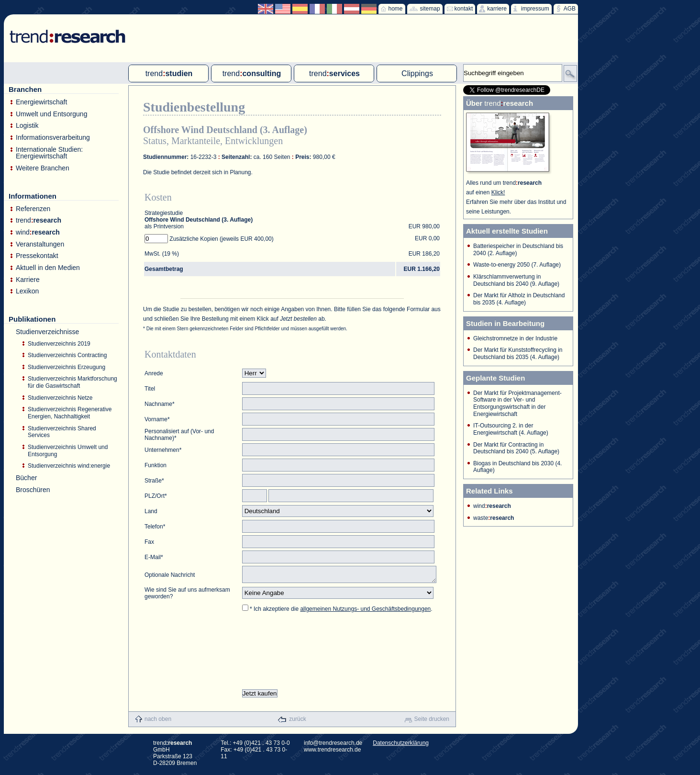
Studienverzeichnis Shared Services (62, 432)
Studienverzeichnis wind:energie (69, 466)
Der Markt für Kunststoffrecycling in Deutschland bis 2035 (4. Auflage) (518, 354)
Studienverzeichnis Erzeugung (67, 367)
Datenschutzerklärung (401, 746)
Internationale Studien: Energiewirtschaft (49, 153)
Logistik (27, 126)
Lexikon (27, 291)
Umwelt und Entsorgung (51, 114)
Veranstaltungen (40, 244)
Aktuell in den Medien (48, 268)
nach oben (158, 722)
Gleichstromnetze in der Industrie (515, 338)
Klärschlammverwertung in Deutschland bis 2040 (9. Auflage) (516, 280)
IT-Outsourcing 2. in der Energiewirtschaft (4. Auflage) (511, 429)
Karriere (28, 280)
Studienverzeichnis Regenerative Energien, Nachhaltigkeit (70, 413)
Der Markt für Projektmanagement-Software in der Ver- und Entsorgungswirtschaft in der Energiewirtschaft (517, 404)
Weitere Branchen (43, 168)
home (396, 9)
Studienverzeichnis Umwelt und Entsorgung (68, 451)
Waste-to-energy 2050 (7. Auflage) (517, 265)
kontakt (464, 9)
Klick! (498, 192)
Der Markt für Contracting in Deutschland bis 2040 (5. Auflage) (516, 448)
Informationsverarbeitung (53, 138)
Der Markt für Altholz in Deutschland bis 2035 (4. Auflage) (519, 299)
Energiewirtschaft (41, 102)
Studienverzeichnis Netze (60, 398)
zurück (297, 722)
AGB (570, 9)
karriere (497, 9)
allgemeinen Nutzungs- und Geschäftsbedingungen (365, 612)
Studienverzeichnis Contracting (67, 355)
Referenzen (33, 209)
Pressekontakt (37, 256)
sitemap (430, 9)
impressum (535, 9)
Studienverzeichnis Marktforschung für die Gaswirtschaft (72, 382)
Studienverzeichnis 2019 (59, 344)
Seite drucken (432, 722)
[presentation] (315, 654)
